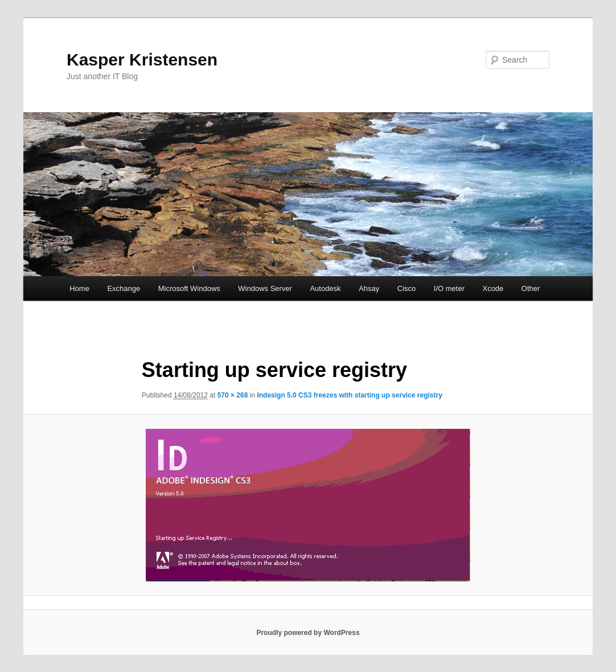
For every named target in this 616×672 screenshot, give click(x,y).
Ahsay (369, 288)
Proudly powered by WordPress (308, 633)
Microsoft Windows (189, 288)
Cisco (407, 288)
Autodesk (325, 288)
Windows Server (265, 288)
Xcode (493, 288)
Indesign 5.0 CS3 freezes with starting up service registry (349, 395)
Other (531, 288)
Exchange (124, 288)
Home (79, 288)
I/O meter (449, 288)
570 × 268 (233, 395)
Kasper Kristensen (142, 60)
